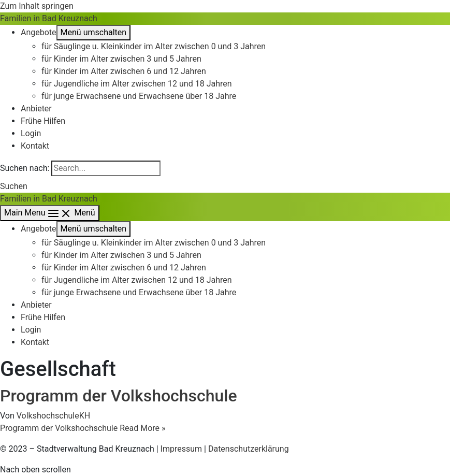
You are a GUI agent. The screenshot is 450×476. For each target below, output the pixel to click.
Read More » (83, 428)
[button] (14, 186)
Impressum (182, 449)
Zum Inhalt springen (37, 6)
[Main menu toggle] (50, 213)
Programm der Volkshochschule (119, 396)
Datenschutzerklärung (249, 449)
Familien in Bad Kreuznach (49, 18)
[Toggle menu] (94, 33)
